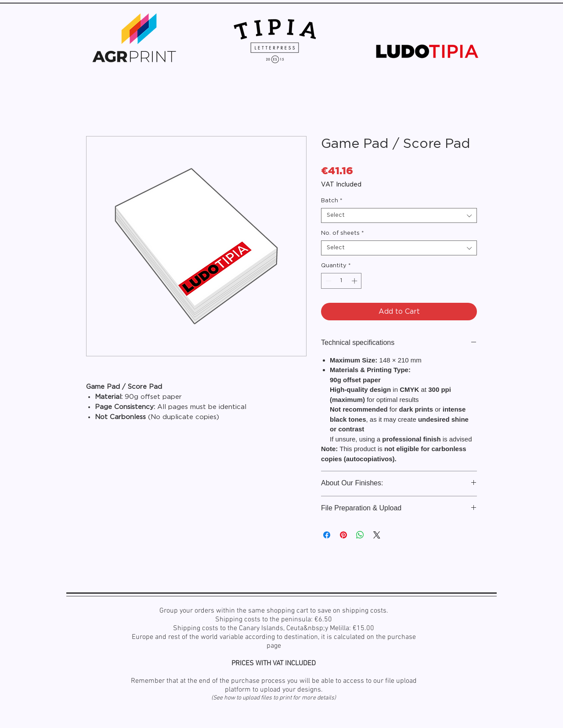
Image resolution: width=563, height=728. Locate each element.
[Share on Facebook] (327, 535)
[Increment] (355, 281)
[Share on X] (377, 535)
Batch (332, 201)
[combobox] (399, 215)
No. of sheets (343, 233)
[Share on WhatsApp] (360, 535)
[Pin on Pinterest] (343, 535)
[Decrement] (328, 281)
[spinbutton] (341, 281)
